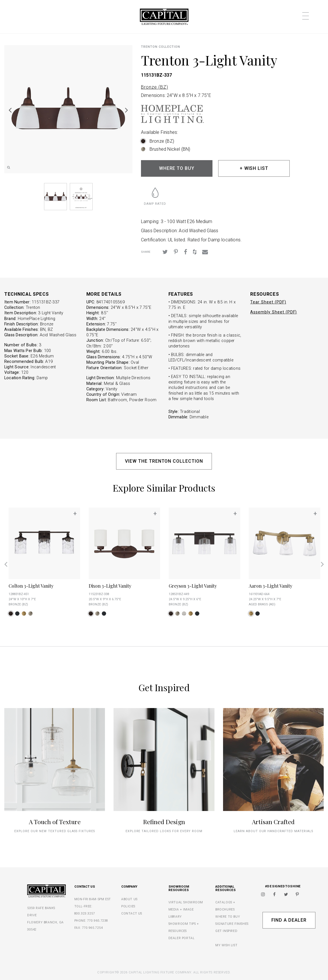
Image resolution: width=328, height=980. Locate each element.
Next (127, 110)
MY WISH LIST (226, 945)
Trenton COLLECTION (161, 47)
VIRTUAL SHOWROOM (186, 902)
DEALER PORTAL (182, 938)
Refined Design (164, 822)
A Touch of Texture (55, 822)
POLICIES (128, 906)
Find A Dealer (289, 920)
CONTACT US (132, 914)
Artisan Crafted (273, 822)
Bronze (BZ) (155, 87)
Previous (10, 110)
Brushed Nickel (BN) (170, 149)
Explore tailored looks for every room (164, 831)
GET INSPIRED (226, 931)
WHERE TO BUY (177, 168)
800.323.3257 (85, 914)
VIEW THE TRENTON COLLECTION (164, 461)
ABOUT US (129, 899)
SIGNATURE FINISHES (232, 924)
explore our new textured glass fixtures (54, 831)
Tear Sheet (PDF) (268, 302)
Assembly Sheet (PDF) (274, 312)
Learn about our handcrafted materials (273, 831)
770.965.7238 (98, 921)
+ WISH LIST (254, 168)
